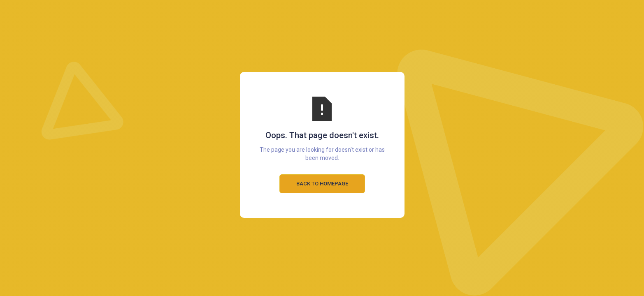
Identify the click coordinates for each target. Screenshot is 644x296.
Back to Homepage (322, 184)
